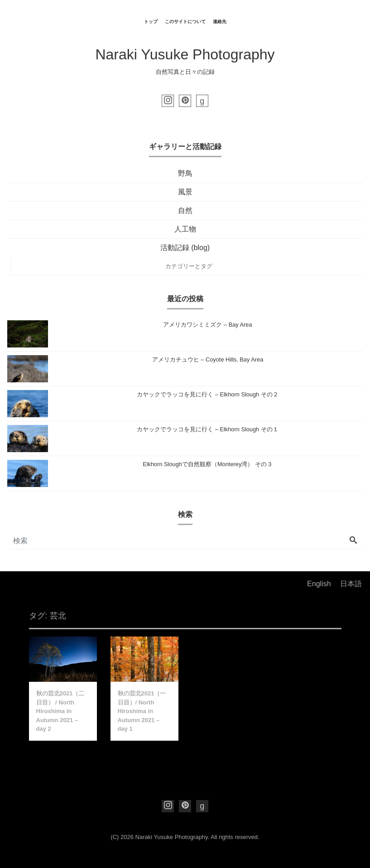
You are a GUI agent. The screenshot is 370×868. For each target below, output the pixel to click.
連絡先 (220, 22)
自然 (185, 210)
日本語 (351, 584)
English (319, 584)
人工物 (185, 229)
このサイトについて (185, 22)
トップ (151, 22)
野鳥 (185, 173)
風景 (185, 192)
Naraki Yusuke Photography (185, 54)
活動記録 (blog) (185, 248)
